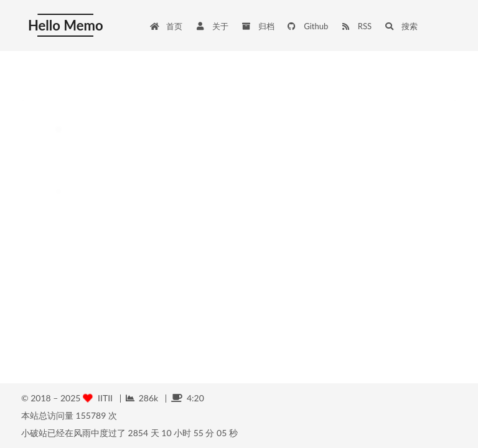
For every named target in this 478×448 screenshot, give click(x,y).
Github (308, 26)
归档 (258, 26)
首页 (166, 26)
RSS (356, 26)
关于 (212, 26)
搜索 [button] (401, 26)
